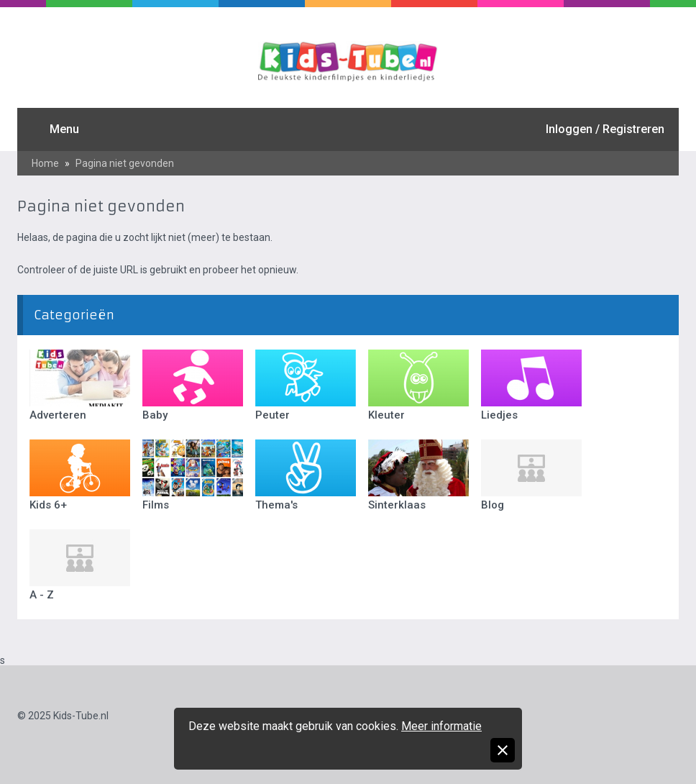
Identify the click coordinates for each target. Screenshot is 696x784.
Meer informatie (441, 726)
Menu (64, 129)
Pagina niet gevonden (125, 163)
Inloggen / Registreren (605, 129)
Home (45, 163)
